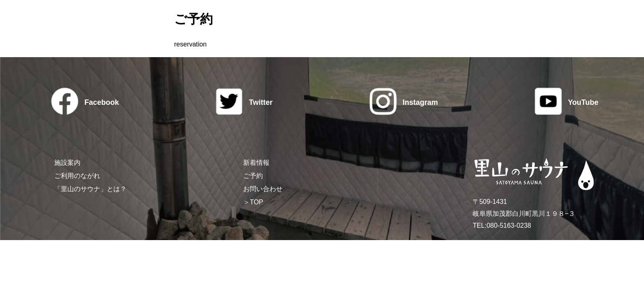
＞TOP (253, 202)
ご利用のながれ (77, 176)
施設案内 (67, 163)
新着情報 (256, 163)
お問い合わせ (263, 189)
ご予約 (253, 176)
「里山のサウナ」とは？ (90, 189)
